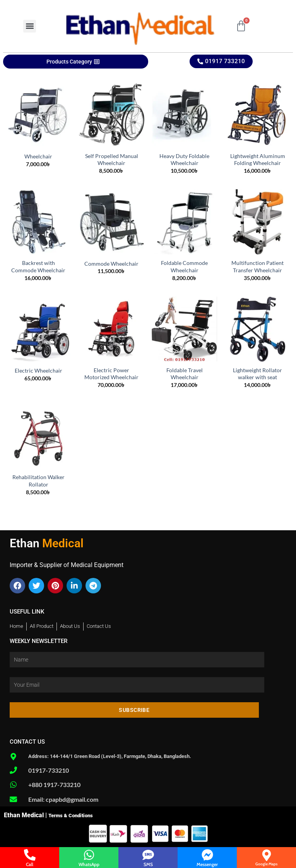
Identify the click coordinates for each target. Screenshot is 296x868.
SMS (148, 864)
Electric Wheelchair (38, 370)
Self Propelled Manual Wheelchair (112, 160)
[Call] (30, 855)
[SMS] (148, 855)
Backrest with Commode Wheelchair (38, 266)
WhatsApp (89, 864)
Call (30, 864)
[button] (30, 26)
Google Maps (266, 864)
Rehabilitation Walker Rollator (38, 481)
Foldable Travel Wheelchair (185, 374)
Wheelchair (38, 156)
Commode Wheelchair (111, 264)
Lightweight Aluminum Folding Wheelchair (258, 160)
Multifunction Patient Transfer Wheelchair (258, 266)
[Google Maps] (267, 855)
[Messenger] (207, 855)
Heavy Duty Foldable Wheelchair (184, 160)
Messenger (207, 864)
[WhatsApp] (89, 855)
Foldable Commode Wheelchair (184, 266)
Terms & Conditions (71, 816)
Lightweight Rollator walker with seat (258, 374)
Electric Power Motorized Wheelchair (111, 374)
